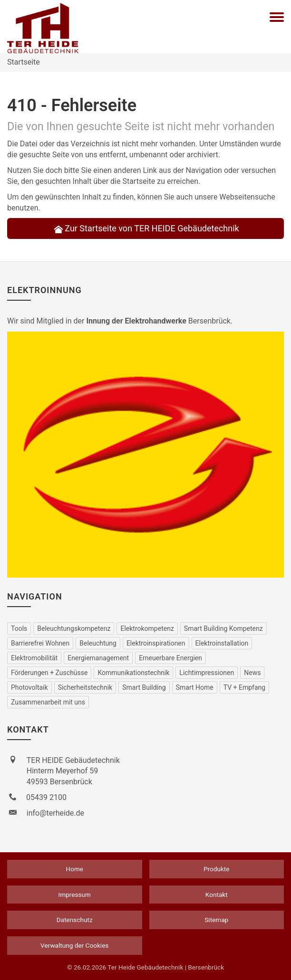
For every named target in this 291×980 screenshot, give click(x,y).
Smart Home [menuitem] (195, 687)
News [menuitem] (252, 673)
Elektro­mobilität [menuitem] (34, 658)
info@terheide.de (55, 813)
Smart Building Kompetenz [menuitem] (223, 628)
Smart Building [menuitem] (144, 687)
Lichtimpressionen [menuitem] (207, 673)
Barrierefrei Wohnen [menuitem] (40, 643)
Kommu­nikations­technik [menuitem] (133, 673)
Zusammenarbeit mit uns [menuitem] (48, 702)
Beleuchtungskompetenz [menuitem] (74, 628)
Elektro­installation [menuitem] (222, 643)
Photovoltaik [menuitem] (29, 687)
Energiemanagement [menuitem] (98, 658)
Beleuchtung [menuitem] (98, 643)
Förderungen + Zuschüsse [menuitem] (49, 673)
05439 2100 (46, 797)
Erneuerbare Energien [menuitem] (170, 658)
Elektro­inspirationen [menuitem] (156, 643)
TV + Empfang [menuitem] (244, 687)
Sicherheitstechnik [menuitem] (85, 687)
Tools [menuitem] (19, 628)
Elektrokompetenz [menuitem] (147, 628)
